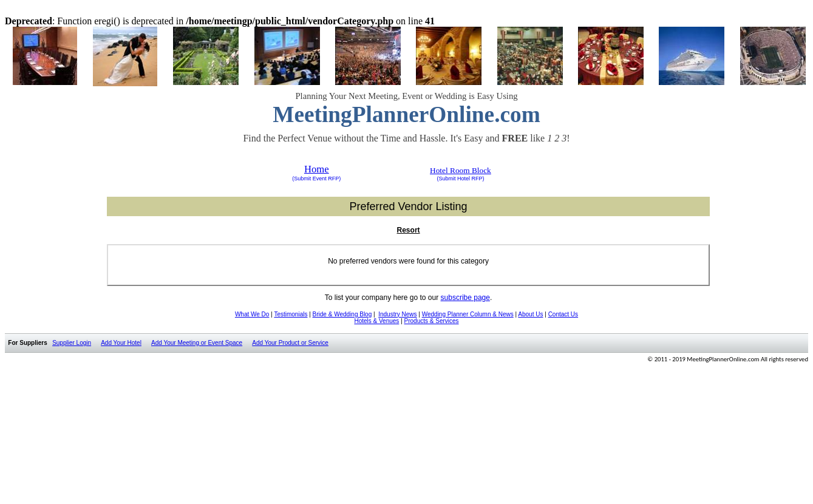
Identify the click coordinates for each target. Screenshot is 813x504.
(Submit (301, 179)
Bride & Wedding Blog (342, 314)
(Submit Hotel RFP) (460, 179)
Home (317, 169)
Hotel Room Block (461, 170)
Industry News (397, 314)
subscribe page (465, 298)
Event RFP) (326, 179)
